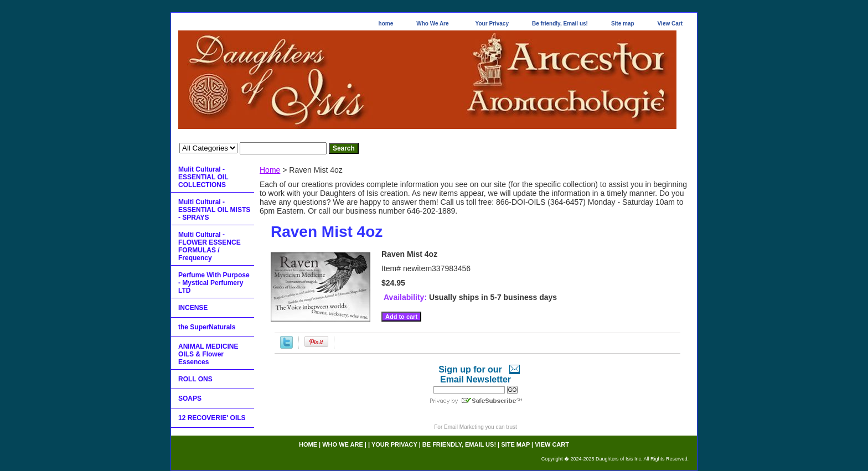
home (386, 24)
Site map (623, 24)
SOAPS (190, 398)
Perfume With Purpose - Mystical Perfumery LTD (214, 283)
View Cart (670, 24)
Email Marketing (464, 427)
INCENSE (193, 308)
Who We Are (432, 24)
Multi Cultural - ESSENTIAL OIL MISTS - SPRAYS (214, 210)
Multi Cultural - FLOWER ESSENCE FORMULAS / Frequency (210, 246)
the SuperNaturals (207, 327)
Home (270, 170)
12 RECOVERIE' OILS (212, 418)
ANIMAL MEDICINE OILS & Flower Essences (208, 354)
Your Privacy (492, 24)
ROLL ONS (195, 379)
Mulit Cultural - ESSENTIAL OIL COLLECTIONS (203, 177)
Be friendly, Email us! (560, 24)
